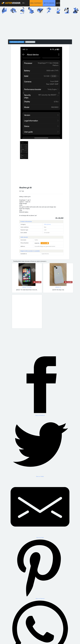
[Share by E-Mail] (40, 508)
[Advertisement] (40, 27)
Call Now (45, 243)
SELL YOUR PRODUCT (44, 3)
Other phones (47, 224)
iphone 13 (58, 287)
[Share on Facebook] (40, 386)
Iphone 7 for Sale (27, 287)
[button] (24, 93)
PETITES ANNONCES (57, 3)
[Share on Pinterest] (40, 569)
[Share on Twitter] (40, 447)
